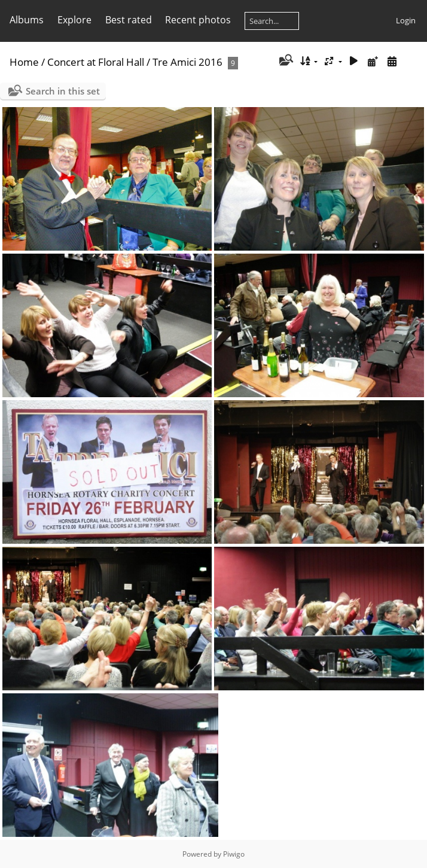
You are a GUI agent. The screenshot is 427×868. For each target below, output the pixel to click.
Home (24, 62)
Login (406, 20)
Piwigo (234, 854)
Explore (74, 20)
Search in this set (63, 91)
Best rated (129, 20)
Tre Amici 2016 (187, 62)
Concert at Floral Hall (97, 62)
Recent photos (198, 20)
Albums (27, 20)
